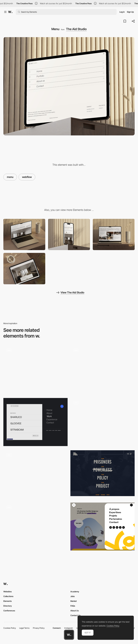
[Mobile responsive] (69, 269)
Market (74, 601)
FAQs (73, 606)
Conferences (9, 611)
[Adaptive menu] (35, 527)
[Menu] (35, 422)
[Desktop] (24, 235)
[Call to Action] (24, 269)
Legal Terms (24, 628)
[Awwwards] (10, 12)
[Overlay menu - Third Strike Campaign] (103, 473)
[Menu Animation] (35, 370)
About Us (75, 611)
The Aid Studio (76, 29)
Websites (8, 592)
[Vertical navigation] (103, 370)
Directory (8, 606)
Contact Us (75, 615)
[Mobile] (69, 235)
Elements (8, 601)
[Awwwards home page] (69, 635)
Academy (75, 592)
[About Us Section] (114, 235)
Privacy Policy (39, 628)
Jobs (73, 596)
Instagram (69, 628)
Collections (8, 596)
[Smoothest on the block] (103, 422)
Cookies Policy (10, 628)
